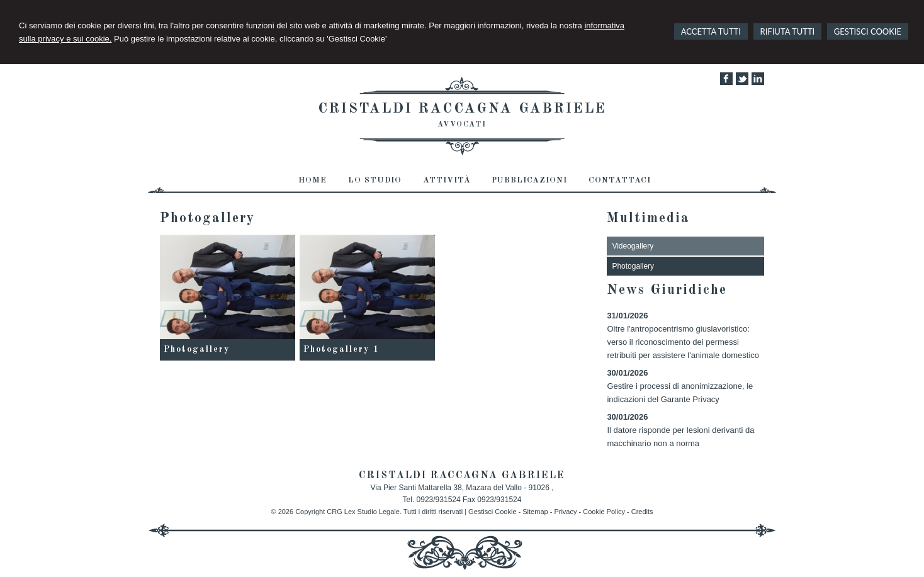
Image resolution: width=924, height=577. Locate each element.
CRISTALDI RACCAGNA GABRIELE (462, 109)
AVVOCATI (462, 125)
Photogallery (197, 349)
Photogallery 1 (341, 349)
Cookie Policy (604, 512)
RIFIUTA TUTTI (788, 31)
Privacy (565, 512)
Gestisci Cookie (492, 512)
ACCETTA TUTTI (711, 31)
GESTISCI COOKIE (868, 31)
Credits (642, 512)
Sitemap (535, 512)
